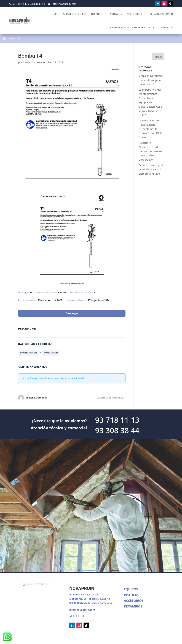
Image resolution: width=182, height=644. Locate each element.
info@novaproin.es (34, 62)
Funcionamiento (29, 353)
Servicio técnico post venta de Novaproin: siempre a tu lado (151, 169)
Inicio (56, 14)
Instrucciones (51, 353)
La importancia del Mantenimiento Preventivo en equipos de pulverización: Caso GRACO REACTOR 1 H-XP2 (150, 102)
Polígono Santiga (80, 594)
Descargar (72, 313)
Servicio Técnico (74, 14)
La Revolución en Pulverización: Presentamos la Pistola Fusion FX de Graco (151, 129)
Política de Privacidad (59, 638)
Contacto (166, 27)
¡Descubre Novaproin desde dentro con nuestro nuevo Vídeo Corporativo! (150, 151)
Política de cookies (87, 638)
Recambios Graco (161, 14)
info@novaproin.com (82, 610)
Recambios (133, 606)
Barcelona (106, 603)
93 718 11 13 (77, 616)
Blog (152, 27)
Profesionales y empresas (127, 27)
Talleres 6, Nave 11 (99, 599)
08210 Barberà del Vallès (85, 603)
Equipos (95, 14)
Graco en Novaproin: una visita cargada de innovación (151, 80)
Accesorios (134, 14)
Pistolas (114, 14)
